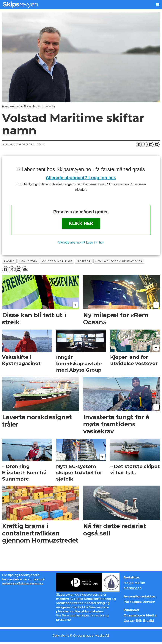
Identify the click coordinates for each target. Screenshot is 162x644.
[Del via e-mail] (157, 144)
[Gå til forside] (20, 5)
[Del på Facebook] (139, 144)
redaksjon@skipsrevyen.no (22, 583)
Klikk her (81, 223)
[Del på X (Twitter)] (145, 144)
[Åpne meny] (157, 5)
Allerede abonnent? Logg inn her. (81, 178)
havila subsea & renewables (119, 261)
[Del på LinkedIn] (151, 144)
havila (9, 261)
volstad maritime (57, 261)
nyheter (84, 261)
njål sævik (28, 261)
